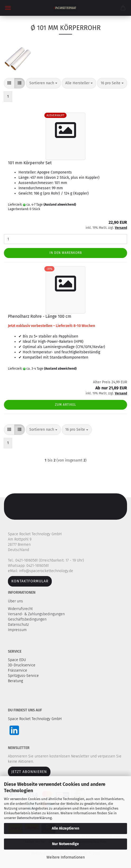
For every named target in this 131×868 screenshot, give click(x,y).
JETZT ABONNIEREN (29, 772)
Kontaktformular (30, 581)
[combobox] (43, 83)
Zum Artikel (65, 405)
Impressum (17, 630)
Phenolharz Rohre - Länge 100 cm (40, 316)
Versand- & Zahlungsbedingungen (37, 614)
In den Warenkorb (66, 253)
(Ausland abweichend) (60, 205)
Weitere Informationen (66, 857)
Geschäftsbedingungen (28, 619)
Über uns (15, 601)
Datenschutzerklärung (34, 818)
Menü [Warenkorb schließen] (8, 8)
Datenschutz (19, 625)
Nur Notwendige (65, 844)
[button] (9, 83)
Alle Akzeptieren (65, 828)
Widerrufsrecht (21, 609)
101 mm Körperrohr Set (30, 163)
